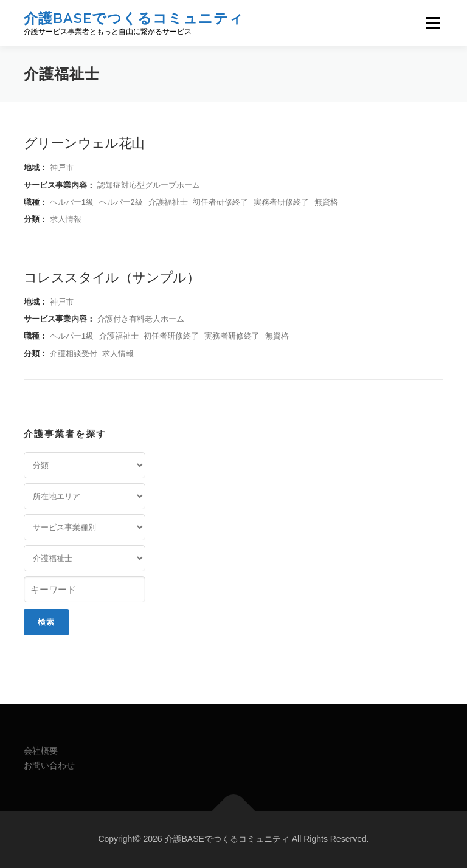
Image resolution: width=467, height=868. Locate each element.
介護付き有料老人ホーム (141, 319)
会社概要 (41, 751)
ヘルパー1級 (72, 202)
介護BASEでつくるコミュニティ (134, 18)
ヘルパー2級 (121, 202)
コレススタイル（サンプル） (112, 277)
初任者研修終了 (220, 202)
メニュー (433, 23)
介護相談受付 (74, 353)
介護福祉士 (168, 202)
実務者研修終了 (281, 202)
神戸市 (62, 167)
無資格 (326, 202)
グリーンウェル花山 (84, 142)
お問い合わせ (49, 765)
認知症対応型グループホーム (149, 185)
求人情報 (66, 219)
